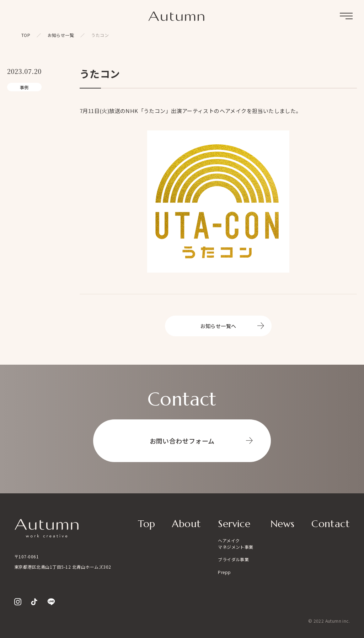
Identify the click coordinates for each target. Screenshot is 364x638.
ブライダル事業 (233, 559)
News (283, 524)
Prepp (224, 572)
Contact (331, 524)
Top (146, 524)
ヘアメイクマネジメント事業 (235, 544)
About (186, 524)
